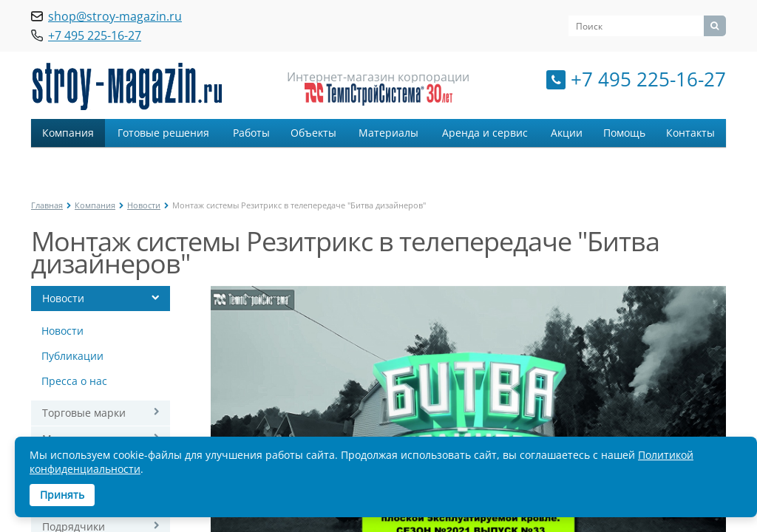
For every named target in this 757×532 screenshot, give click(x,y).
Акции (567, 133)
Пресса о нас (74, 381)
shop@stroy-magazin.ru (115, 16)
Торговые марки (84, 413)
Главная (47, 205)
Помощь (624, 133)
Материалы (388, 133)
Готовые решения (163, 133)
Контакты (690, 133)
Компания (68, 133)
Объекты (313, 133)
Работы (251, 133)
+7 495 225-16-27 (648, 79)
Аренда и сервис (485, 133)
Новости (144, 205)
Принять (62, 495)
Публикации (72, 356)
